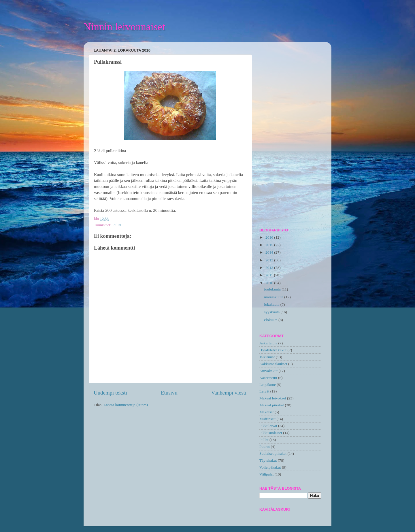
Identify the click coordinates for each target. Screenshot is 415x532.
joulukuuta (273, 289)
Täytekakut (268, 460)
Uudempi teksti (110, 393)
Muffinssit (267, 419)
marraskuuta (274, 297)
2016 (270, 237)
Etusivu (169, 393)
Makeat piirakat (272, 405)
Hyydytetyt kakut (273, 350)
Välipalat (266, 474)
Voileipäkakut (270, 467)
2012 (270, 268)
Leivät (264, 391)
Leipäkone (268, 385)
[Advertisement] (290, 133)
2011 (270, 275)
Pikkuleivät (268, 426)
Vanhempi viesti (229, 393)
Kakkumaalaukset (273, 364)
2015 (270, 245)
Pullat (117, 225)
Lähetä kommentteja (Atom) (126, 405)
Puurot (265, 447)
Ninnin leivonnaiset (124, 27)
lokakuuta (272, 304)
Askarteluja (268, 343)
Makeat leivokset (273, 398)
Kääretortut (268, 378)
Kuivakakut (268, 371)
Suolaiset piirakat (273, 453)
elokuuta (271, 320)
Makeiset (267, 412)
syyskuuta (272, 312)
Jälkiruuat (267, 357)
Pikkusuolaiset (271, 433)
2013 (270, 260)
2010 (270, 283)
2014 (270, 252)
